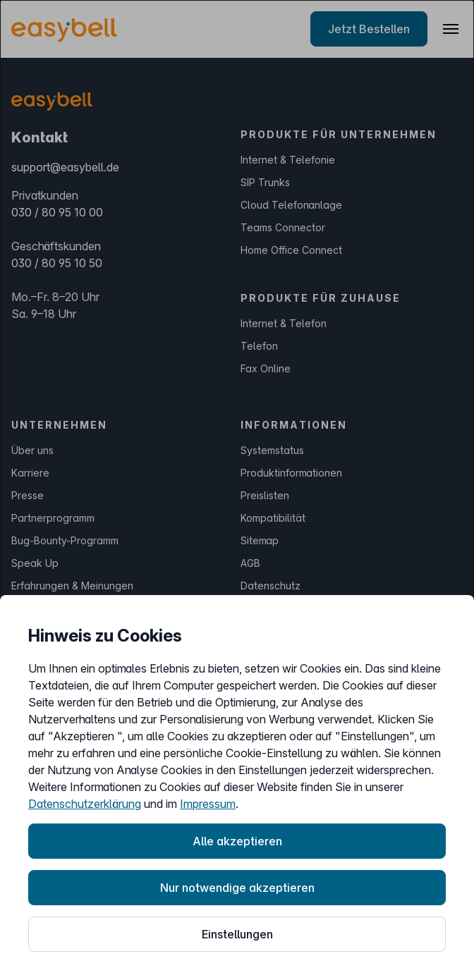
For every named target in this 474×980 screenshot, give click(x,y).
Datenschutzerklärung (85, 804)
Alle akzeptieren (237, 841)
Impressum (208, 804)
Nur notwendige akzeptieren (237, 888)
